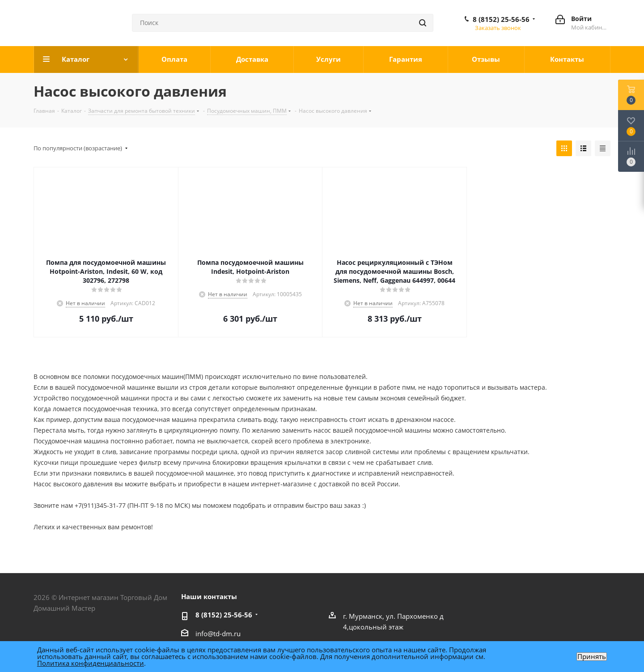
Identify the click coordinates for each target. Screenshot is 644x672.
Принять (592, 657)
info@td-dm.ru (218, 634)
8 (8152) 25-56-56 (501, 19)
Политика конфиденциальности (91, 663)
